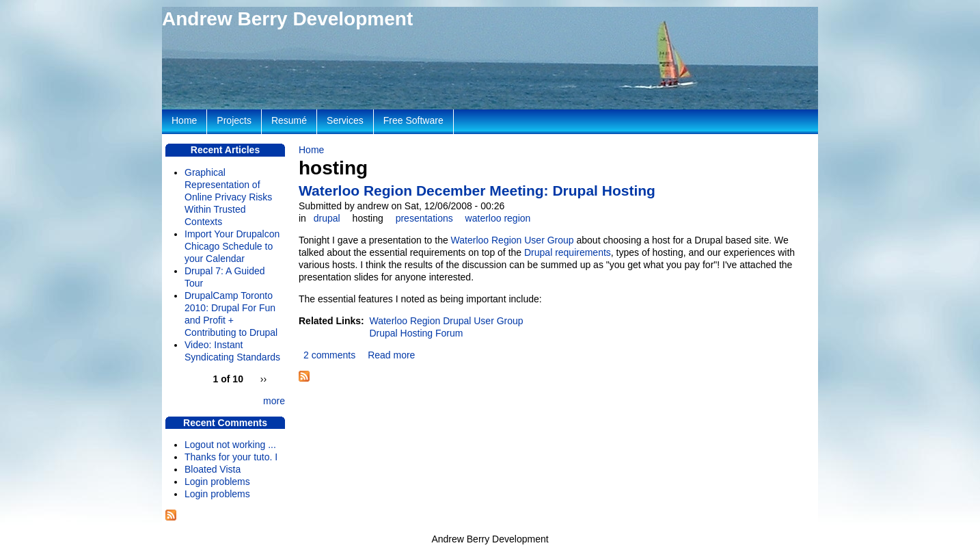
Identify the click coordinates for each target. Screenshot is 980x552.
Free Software (413, 120)
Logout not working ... (230, 445)
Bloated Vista (213, 469)
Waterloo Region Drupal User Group (446, 321)
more (274, 401)
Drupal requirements (568, 252)
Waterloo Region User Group (513, 240)
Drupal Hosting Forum (416, 333)
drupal (327, 218)
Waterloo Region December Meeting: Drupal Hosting (477, 190)
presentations (424, 218)
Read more (391, 355)
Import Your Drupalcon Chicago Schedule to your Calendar (232, 246)
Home (311, 150)
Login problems (217, 482)
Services (345, 120)
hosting (368, 218)
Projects (234, 120)
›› (263, 379)
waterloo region (498, 218)
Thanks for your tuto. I (231, 457)
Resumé (289, 120)
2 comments (329, 355)
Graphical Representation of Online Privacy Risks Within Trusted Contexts (228, 197)
